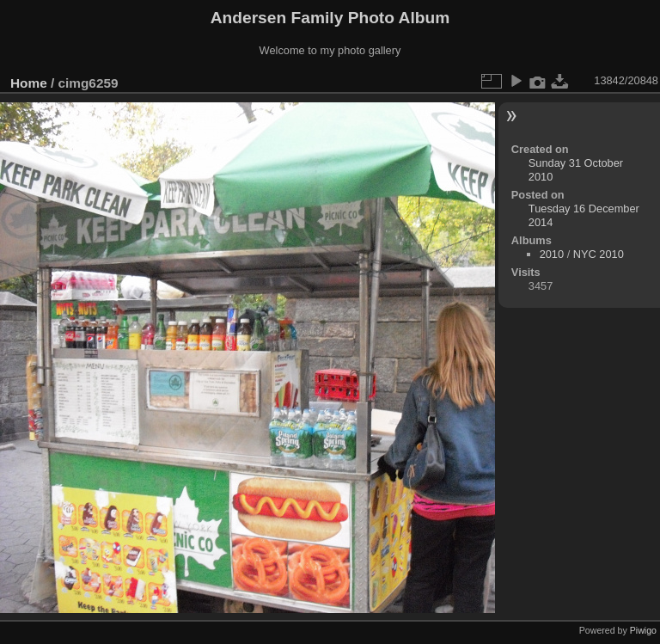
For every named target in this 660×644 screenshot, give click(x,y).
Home (29, 83)
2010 (552, 254)
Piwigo (643, 630)
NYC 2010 (599, 254)
